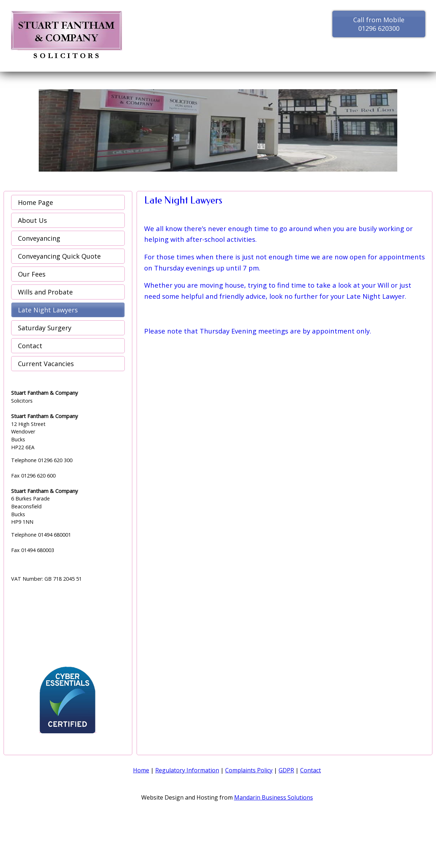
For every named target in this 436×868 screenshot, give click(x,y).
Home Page (35, 202)
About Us (32, 220)
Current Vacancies (46, 364)
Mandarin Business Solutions (274, 797)
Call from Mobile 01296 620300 (379, 24)
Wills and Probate (45, 292)
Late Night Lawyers (48, 310)
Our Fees (32, 274)
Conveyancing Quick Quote (59, 256)
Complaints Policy (249, 770)
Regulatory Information (187, 770)
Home (141, 770)
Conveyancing (39, 238)
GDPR (286, 770)
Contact (30, 346)
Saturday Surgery (45, 328)
